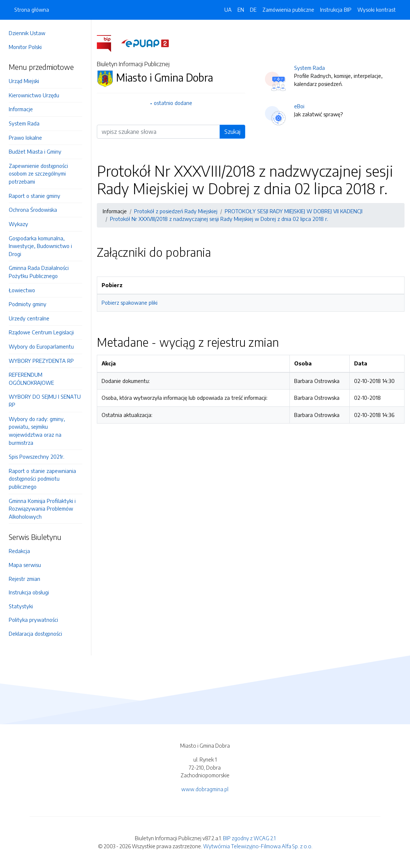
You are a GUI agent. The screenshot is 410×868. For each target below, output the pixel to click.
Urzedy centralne (29, 318)
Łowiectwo (22, 290)
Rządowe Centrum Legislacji (41, 332)
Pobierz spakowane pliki (130, 303)
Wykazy (18, 224)
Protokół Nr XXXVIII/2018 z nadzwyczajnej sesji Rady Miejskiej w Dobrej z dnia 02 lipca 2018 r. (219, 219)
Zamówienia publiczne (288, 10)
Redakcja (19, 551)
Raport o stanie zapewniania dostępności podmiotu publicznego (42, 479)
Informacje (21, 109)
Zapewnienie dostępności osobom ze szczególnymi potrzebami (38, 174)
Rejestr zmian (24, 579)
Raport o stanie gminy (35, 196)
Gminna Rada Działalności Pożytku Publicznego (39, 272)
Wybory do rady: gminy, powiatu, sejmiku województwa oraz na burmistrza (37, 431)
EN (241, 10)
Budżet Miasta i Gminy (35, 151)
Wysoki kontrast (377, 10)
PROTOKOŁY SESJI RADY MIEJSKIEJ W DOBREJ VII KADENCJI (294, 211)
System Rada (24, 123)
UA (228, 10)
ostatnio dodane (173, 103)
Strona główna (32, 10)
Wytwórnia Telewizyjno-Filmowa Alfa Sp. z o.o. (258, 846)
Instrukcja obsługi (29, 592)
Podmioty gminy (28, 304)
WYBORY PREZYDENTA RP (41, 361)
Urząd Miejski (24, 81)
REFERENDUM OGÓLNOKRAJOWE (31, 379)
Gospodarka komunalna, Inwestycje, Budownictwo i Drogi (40, 246)
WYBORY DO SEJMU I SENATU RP (45, 401)
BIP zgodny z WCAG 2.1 (249, 838)
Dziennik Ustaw (27, 33)
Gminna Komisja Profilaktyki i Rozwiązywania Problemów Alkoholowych (42, 509)
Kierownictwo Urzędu (34, 95)
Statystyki (21, 606)
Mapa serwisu (25, 565)
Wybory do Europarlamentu (41, 346)
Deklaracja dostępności (35, 634)
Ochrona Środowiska (33, 210)
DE (253, 10)
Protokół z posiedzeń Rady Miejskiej (176, 211)
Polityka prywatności (33, 620)
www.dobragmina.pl (205, 789)
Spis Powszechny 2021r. (37, 456)
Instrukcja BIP (336, 10)
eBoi (299, 106)
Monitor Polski (25, 47)
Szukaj (232, 132)
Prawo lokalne (25, 138)
